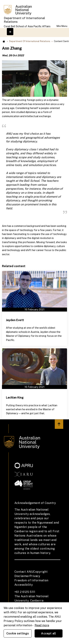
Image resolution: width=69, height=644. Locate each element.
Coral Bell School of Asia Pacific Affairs (27, 26)
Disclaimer (22, 576)
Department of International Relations (24, 20)
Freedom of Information (31, 580)
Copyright (40, 572)
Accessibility (24, 585)
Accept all (48, 633)
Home (4, 41)
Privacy (35, 576)
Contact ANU (24, 572)
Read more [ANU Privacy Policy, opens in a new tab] (42, 625)
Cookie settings (18, 633)
